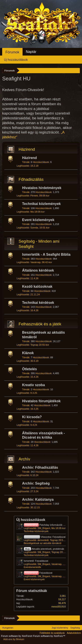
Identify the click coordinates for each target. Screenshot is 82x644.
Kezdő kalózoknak (37, 287)
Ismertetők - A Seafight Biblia (46, 254)
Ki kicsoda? (32, 417)
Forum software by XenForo (17, 636)
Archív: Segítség (36, 483)
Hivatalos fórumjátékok (41, 401)
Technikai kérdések (38, 303)
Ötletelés (30, 369)
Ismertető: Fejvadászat (36, 561)
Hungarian (8, 628)
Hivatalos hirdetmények (42, 188)
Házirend (27, 149)
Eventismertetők (32, 567)
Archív (24, 459)
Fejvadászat (38, 573)
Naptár (31, 52)
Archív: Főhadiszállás (40, 467)
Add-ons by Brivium (14, 639)
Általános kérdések (38, 270)
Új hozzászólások (31, 520)
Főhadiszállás (31, 179)
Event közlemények (38, 220)
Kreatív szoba (33, 385)
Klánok (28, 353)
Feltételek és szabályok (52, 633)
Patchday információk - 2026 (47, 525)
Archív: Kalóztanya (38, 499)
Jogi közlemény (60, 628)
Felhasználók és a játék (40, 324)
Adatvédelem (74, 633)
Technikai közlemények (41, 204)
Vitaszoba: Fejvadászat (45, 537)
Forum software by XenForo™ (49, 636)
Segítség (75, 628)
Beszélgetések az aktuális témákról (43, 543)
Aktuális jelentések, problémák (44, 549)
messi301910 (58, 607)
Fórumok (12, 52)
